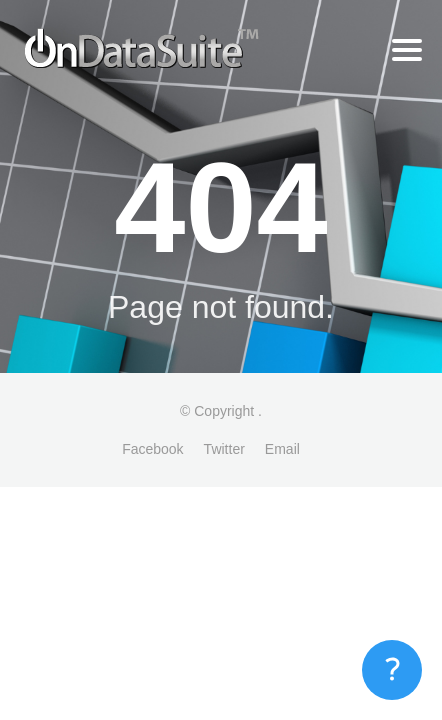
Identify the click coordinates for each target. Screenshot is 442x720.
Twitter (224, 449)
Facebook (152, 449)
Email (282, 449)
